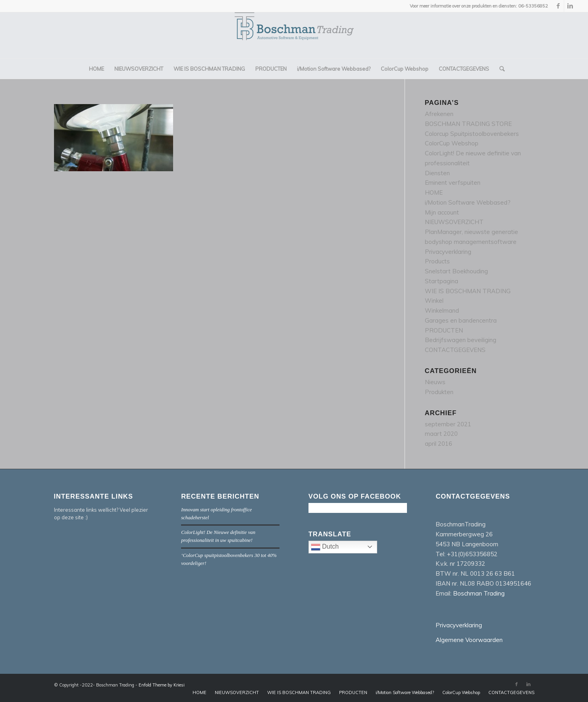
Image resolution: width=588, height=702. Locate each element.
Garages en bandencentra (461, 320)
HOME (434, 192)
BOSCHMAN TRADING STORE (468, 124)
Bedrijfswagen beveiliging (461, 340)
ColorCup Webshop (452, 143)
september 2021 (448, 424)
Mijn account (442, 212)
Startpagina (441, 281)
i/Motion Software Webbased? (468, 202)
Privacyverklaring (448, 252)
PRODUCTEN (444, 330)
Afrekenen (439, 114)
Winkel (434, 301)
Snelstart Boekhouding (456, 271)
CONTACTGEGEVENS (455, 350)
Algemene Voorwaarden (469, 640)
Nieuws (435, 382)
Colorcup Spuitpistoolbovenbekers (472, 134)
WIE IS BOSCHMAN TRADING (468, 291)
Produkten (439, 392)
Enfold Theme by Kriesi (162, 685)
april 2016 (439, 444)
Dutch (344, 548)
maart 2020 (441, 434)
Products (437, 261)
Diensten (437, 173)
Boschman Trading (479, 593)
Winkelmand (442, 310)
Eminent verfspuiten (453, 183)
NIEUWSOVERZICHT (454, 222)
